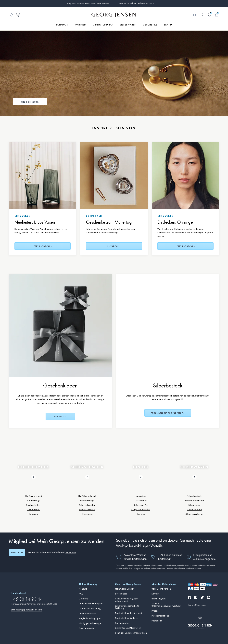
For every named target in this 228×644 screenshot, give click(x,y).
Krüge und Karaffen (141, 510)
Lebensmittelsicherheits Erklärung (127, 607)
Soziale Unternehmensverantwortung (166, 605)
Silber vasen (194, 505)
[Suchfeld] (177, 15)
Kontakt (83, 589)
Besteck (141, 514)
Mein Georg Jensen (125, 589)
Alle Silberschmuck (87, 496)
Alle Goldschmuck (34, 496)
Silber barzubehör (194, 514)
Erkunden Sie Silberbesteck (168, 413)
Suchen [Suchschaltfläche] (195, 15)
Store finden (121, 594)
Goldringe (34, 514)
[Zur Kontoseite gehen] (203, 15)
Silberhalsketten (87, 505)
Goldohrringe (34, 501)
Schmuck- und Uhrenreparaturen (131, 633)
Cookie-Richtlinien (88, 614)
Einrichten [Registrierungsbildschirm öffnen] (17, 553)
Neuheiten (141, 496)
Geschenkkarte (87, 628)
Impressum (157, 621)
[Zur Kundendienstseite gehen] (18, 15)
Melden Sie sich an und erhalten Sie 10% (138, 3)
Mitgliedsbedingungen (90, 619)
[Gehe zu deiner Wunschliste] (210, 15)
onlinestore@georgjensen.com (26, 610)
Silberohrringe (87, 501)
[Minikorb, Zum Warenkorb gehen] (217, 15)
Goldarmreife (34, 510)
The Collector (30, 102)
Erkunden (60, 417)
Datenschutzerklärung (90, 609)
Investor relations (160, 616)
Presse (155, 611)
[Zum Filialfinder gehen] (11, 15)
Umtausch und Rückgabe (91, 604)
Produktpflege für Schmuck (129, 613)
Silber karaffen (195, 510)
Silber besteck (194, 496)
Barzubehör (141, 501)
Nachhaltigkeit (158, 599)
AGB (81, 594)
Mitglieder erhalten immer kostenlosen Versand (88, 3)
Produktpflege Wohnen (127, 618)
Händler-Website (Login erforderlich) (127, 600)
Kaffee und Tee (141, 505)
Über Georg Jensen (161, 589)
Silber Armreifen (87, 510)
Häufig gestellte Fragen (91, 623)
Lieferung (84, 599)
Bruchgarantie (122, 623)
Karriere (156, 594)
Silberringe (87, 514)
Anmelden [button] (71, 552)
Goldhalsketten (34, 505)
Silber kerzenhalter (195, 501)
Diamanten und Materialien (128, 628)
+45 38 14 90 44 (27, 599)
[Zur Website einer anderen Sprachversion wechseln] (13, 586)
